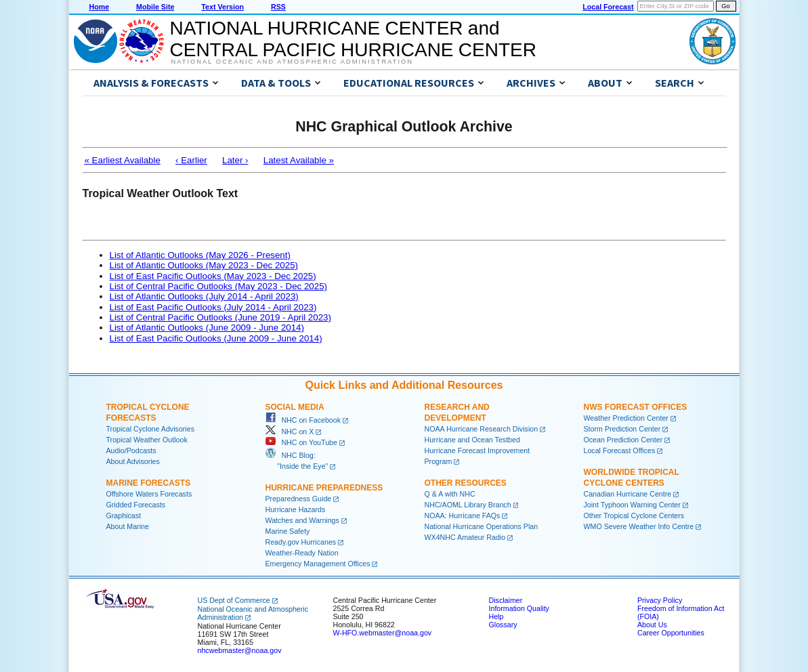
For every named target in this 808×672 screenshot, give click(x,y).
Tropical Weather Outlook (147, 440)
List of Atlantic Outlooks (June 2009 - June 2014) (207, 328)
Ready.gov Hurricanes (301, 542)
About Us (652, 625)
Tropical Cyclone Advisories (151, 429)
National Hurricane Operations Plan (482, 526)
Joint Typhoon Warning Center (632, 505)
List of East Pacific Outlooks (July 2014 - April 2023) (213, 307)
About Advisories (133, 461)
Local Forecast (608, 7)
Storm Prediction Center (622, 429)
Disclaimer (506, 600)
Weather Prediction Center (626, 418)
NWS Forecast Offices (636, 407)
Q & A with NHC (450, 494)
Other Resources (466, 483)
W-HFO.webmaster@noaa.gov (383, 633)
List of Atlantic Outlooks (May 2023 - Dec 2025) (204, 265)
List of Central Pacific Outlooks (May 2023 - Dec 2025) (219, 286)
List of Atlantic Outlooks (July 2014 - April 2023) (204, 296)
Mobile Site (155, 7)
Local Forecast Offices (620, 450)
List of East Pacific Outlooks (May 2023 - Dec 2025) (213, 276)
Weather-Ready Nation (302, 553)
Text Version (222, 7)
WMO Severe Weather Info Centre (639, 526)
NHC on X (290, 432)
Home (100, 7)
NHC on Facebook (303, 420)
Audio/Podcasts (131, 450)
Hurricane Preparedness (324, 488)
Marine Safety (288, 531)
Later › (235, 160)
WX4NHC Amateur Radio (465, 537)
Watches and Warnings (302, 520)
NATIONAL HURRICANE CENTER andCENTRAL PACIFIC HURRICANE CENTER (353, 39)
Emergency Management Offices (318, 564)
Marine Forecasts (149, 483)
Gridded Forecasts (136, 505)
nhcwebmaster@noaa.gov (240, 650)
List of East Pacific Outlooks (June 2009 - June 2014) (216, 338)
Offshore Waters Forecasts (149, 494)
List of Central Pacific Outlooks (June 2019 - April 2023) (220, 317)
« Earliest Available (123, 160)
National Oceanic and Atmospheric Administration (292, 62)
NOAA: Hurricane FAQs (463, 516)
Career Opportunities (671, 633)
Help (496, 616)
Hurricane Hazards (296, 509)
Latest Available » (299, 160)
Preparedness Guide (299, 499)
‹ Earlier (191, 160)
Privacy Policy (660, 600)
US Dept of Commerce (234, 600)
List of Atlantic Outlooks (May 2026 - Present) (200, 255)
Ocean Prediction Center (623, 440)
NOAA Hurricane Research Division (482, 429)
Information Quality (519, 608)
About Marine (128, 526)
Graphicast (124, 516)
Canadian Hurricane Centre (628, 494)
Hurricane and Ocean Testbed (472, 440)
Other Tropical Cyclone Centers (634, 516)
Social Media (295, 407)
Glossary (503, 625)
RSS (278, 7)
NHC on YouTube (301, 442)
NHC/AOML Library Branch (468, 505)
